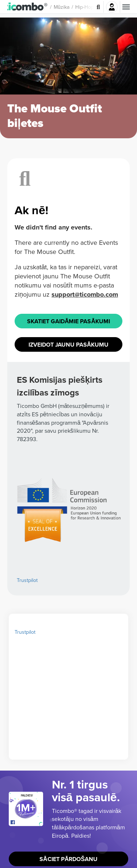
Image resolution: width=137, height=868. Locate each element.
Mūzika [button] (65, 7)
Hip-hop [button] (88, 7)
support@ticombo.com (85, 437)
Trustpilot (25, 767)
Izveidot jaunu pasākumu (69, 487)
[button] (29, 7)
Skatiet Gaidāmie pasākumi (68, 463)
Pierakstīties (112, 7)
